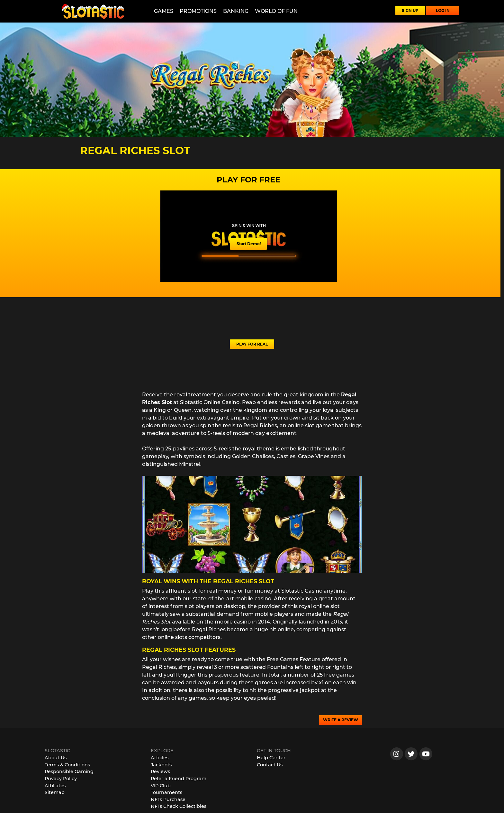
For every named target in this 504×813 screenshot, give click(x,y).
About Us (56, 758)
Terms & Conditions (67, 765)
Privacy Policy (61, 779)
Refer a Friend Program (179, 779)
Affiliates (55, 786)
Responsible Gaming (69, 771)
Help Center (271, 758)
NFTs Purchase (168, 799)
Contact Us (270, 765)
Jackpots (161, 765)
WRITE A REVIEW (341, 720)
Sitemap (55, 792)
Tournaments (166, 792)
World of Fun (276, 11)
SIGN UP (410, 10)
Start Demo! (249, 244)
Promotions (198, 11)
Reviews (160, 771)
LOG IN (443, 10)
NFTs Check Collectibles (179, 806)
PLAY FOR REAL (252, 344)
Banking (236, 11)
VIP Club (161, 786)
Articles (160, 758)
